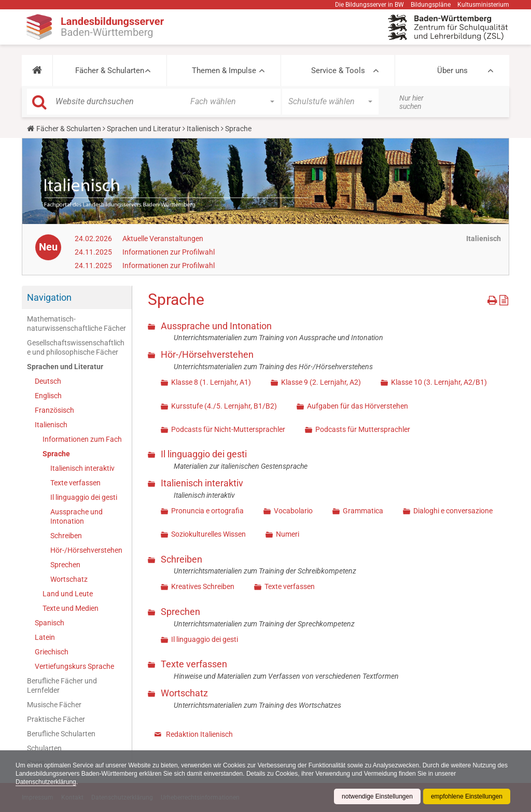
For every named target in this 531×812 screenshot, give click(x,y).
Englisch (48, 396)
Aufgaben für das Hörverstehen (358, 406)
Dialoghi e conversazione (453, 511)
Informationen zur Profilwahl (169, 252)
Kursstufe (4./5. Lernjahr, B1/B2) (224, 406)
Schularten (44, 748)
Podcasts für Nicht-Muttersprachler (228, 429)
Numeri (288, 534)
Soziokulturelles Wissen (208, 534)
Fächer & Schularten (110, 71)
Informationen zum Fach (82, 439)
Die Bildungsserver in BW (369, 5)
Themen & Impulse (224, 71)
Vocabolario (293, 511)
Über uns (452, 71)
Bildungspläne (431, 5)
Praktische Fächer (56, 719)
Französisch (54, 410)
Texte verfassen (75, 483)
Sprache (56, 454)
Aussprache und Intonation (76, 516)
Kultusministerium (483, 5)
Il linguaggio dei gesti (84, 497)
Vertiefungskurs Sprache (74, 666)
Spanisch (50, 623)
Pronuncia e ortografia (207, 511)
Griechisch (52, 652)
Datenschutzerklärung (46, 782)
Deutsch (48, 381)
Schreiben (66, 536)
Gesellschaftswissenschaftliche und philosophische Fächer (76, 347)
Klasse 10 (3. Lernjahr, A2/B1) (439, 382)
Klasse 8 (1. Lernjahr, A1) (211, 382)
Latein (45, 637)
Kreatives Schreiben (203, 586)
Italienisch (203, 129)
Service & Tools (338, 71)
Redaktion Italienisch (199, 734)
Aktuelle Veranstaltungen (163, 239)
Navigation (49, 297)
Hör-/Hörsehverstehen (86, 550)
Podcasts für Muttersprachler (363, 429)
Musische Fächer (54, 705)
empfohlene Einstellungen (467, 796)
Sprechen (65, 565)
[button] (37, 71)
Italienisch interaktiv (82, 468)
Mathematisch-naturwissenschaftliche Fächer (76, 324)
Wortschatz (69, 579)
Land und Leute (68, 594)
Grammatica (363, 511)
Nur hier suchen (411, 102)
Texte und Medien (71, 608)
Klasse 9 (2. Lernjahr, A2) (321, 382)
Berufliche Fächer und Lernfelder (62, 685)
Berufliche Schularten (61, 734)
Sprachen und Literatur (144, 129)
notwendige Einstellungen (377, 796)
